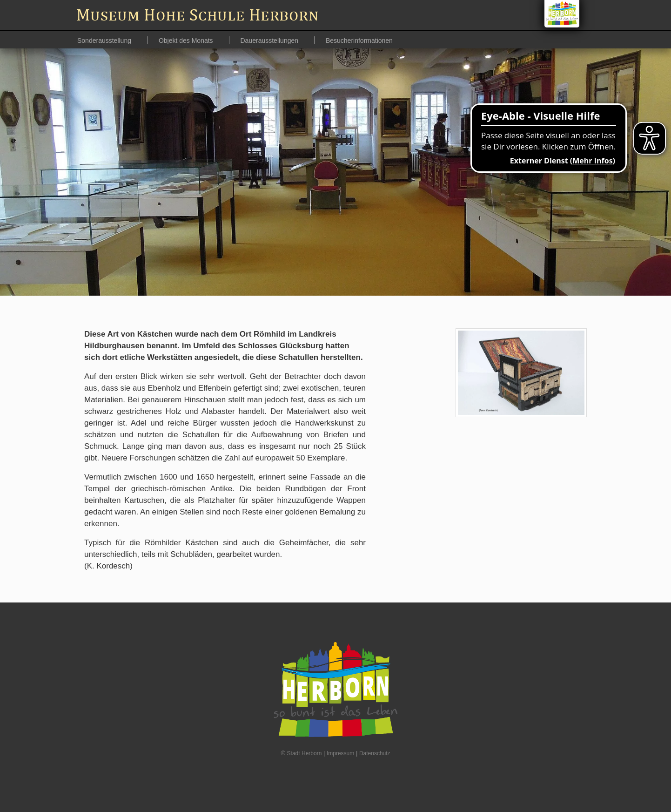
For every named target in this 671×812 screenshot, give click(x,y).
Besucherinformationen (359, 41)
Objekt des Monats (187, 41)
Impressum (340, 753)
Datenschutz (375, 753)
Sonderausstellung (105, 41)
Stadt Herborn (305, 753)
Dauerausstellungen (270, 41)
